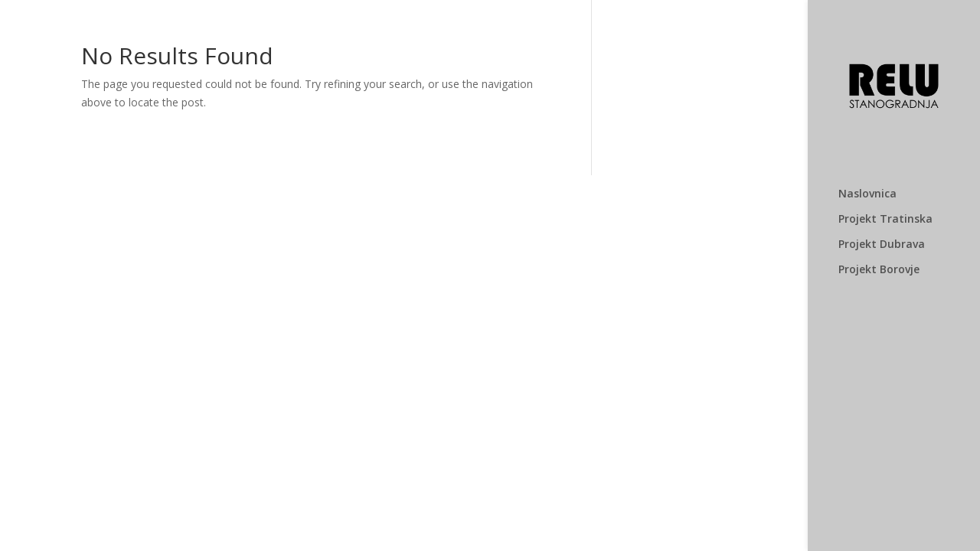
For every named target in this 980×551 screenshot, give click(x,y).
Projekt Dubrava (882, 245)
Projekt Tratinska (885, 220)
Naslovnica (867, 194)
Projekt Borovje (879, 270)
